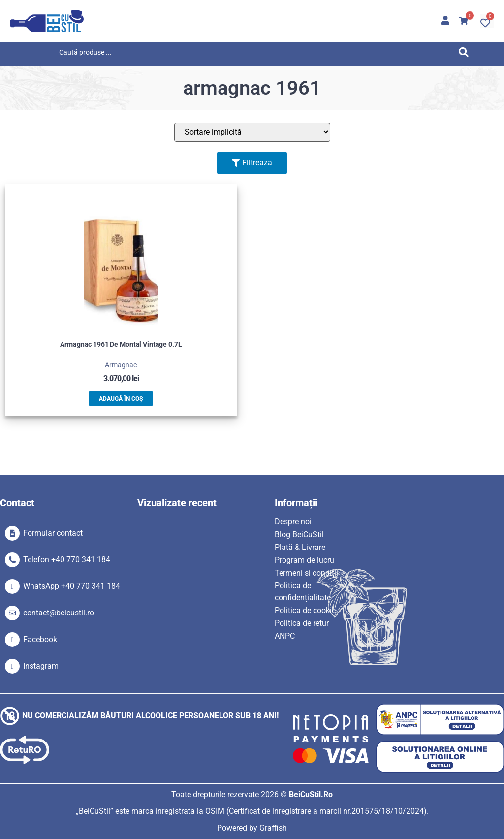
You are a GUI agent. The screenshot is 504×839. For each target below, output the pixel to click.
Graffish (273, 828)
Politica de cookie (305, 610)
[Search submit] (466, 54)
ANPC (285, 636)
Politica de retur (302, 623)
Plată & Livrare (300, 547)
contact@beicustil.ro (59, 613)
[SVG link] (47, 21)
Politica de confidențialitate (303, 592)
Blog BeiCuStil (299, 534)
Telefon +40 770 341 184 (67, 560)
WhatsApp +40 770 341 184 (72, 586)
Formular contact (53, 533)
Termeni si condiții (306, 573)
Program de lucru (304, 560)
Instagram (41, 666)
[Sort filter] (252, 132)
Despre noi (293, 522)
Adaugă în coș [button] (121, 399)
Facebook (40, 639)
